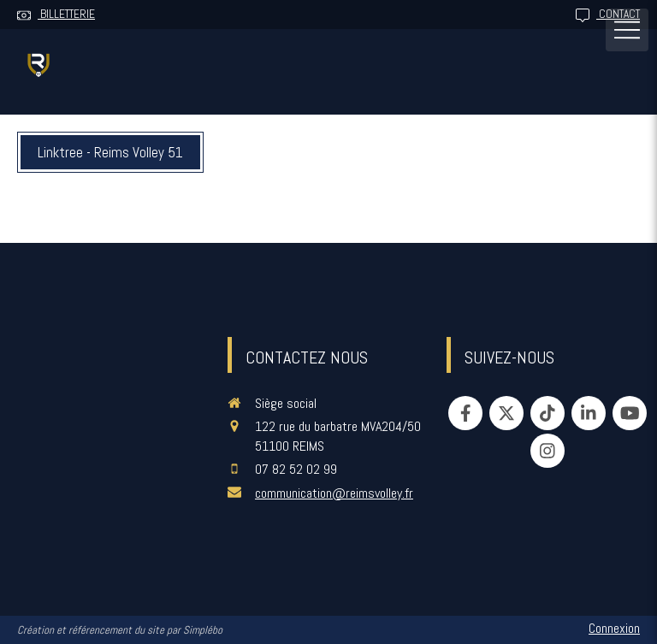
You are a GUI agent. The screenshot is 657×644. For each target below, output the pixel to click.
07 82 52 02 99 (296, 469)
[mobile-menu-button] (627, 30)
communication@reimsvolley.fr (334, 493)
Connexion (614, 628)
